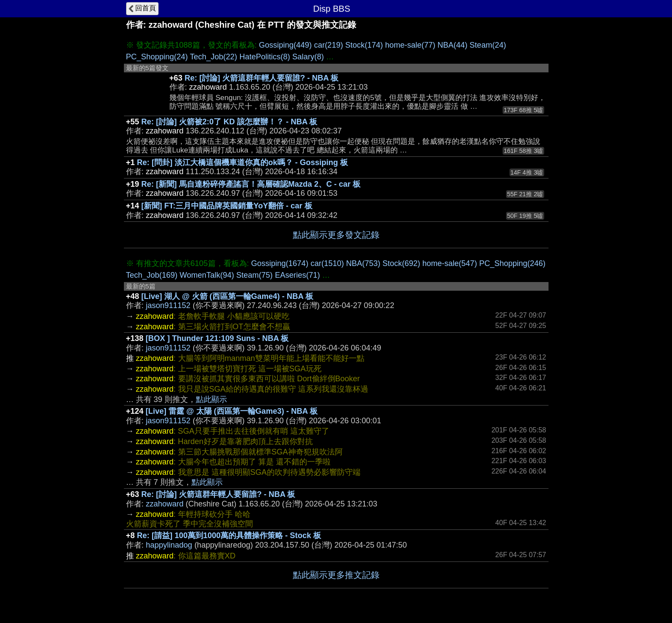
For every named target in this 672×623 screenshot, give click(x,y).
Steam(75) (254, 275)
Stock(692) (401, 263)
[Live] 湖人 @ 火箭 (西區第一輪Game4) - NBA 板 (227, 296)
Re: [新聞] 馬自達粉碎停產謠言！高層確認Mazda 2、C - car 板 (251, 184)
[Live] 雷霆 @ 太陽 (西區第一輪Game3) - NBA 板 (232, 411)
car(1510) (327, 263)
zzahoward (165, 504)
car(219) (329, 45)
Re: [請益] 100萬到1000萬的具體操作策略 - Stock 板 (229, 535)
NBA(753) (363, 263)
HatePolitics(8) (265, 57)
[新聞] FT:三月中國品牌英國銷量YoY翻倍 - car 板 (227, 206)
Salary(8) (308, 57)
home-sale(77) (410, 45)
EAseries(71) (297, 275)
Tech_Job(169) (152, 275)
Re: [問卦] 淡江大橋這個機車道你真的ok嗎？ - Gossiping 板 (242, 162)
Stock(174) (364, 45)
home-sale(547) (450, 263)
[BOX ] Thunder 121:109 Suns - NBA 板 (217, 338)
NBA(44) (453, 45)
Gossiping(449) (286, 45)
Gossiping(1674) (280, 263)
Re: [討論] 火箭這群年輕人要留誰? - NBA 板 (261, 78)
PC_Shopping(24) (157, 57)
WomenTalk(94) (207, 275)
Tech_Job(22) (213, 57)
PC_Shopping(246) (512, 263)
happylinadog (169, 545)
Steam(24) (488, 45)
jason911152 (168, 305)
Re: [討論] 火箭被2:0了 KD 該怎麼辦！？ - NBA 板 (229, 122)
